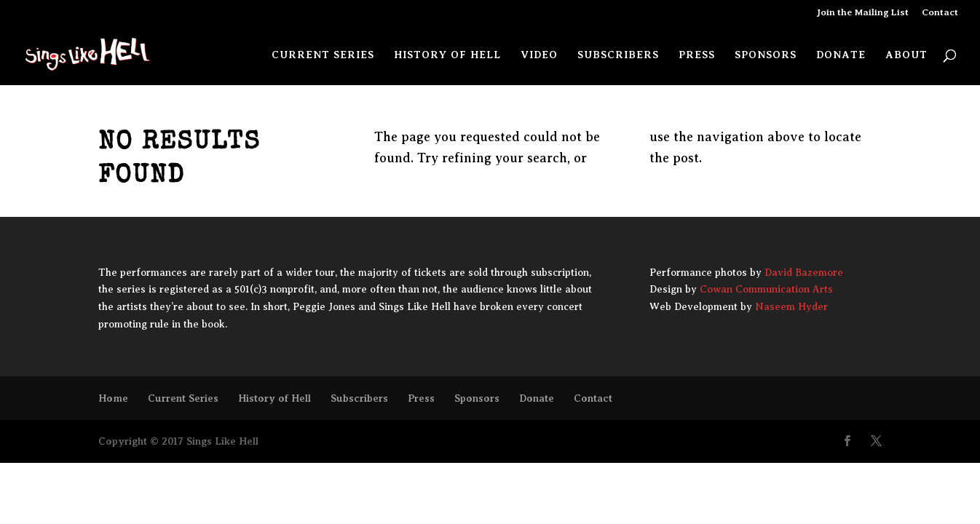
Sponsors (766, 55)
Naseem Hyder (791, 307)
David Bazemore (804, 273)
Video (539, 55)
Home (113, 398)
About (906, 55)
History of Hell (447, 55)
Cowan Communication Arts (766, 289)
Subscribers (618, 55)
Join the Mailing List (863, 12)
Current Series (323, 55)
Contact (940, 12)
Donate (841, 55)
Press (697, 55)
